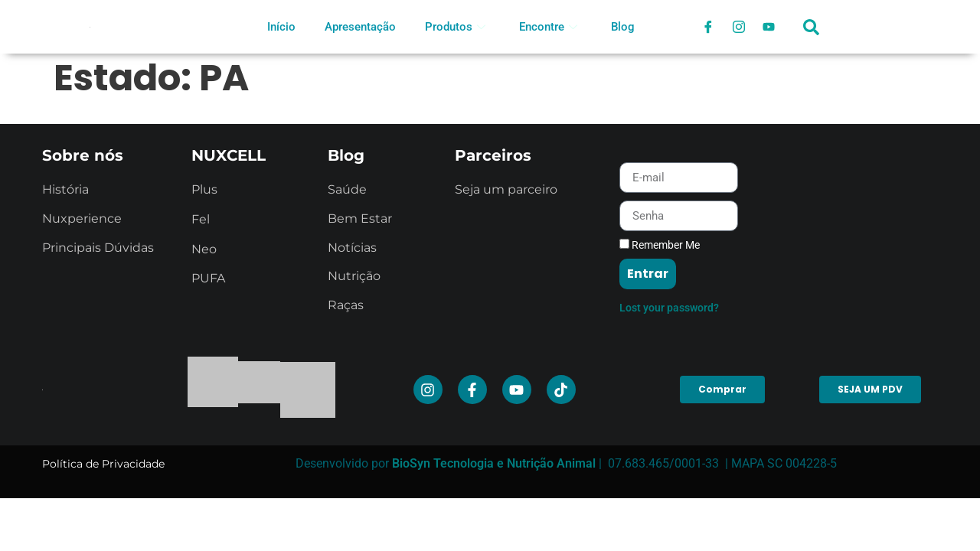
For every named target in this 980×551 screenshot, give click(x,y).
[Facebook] (708, 27)
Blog (623, 27)
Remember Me (660, 245)
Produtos (455, 27)
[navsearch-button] (812, 34)
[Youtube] (769, 27)
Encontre (548, 27)
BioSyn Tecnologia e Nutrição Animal (494, 463)
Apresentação (360, 27)
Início (281, 27)
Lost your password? (669, 308)
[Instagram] (739, 27)
